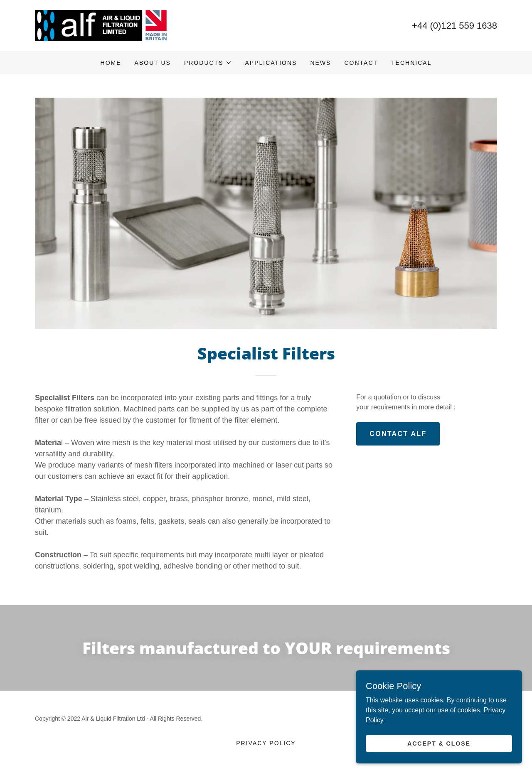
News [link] (320, 63)
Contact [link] (361, 63)
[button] (208, 63)
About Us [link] (153, 63)
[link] (101, 25)
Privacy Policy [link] (266, 743)
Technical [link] (411, 63)
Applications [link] (271, 63)
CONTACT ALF (398, 434)
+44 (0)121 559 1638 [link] (454, 26)
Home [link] (111, 63)
